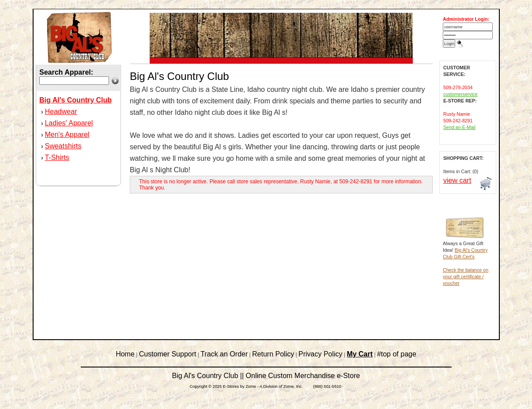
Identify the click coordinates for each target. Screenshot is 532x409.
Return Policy (273, 354)
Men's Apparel (67, 134)
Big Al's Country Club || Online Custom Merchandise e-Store (266, 376)
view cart (457, 180)
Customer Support (168, 354)
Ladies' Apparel (69, 123)
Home (125, 354)
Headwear (61, 112)
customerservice (460, 94)
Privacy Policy (321, 354)
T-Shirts (57, 157)
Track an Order (224, 354)
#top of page (397, 354)
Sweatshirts (63, 146)
